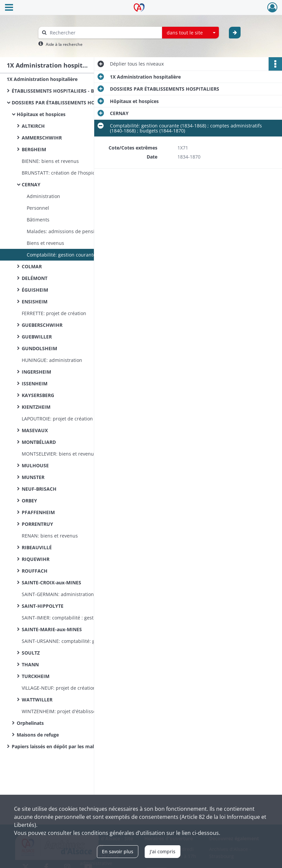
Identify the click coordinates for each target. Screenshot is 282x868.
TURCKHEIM (36, 676)
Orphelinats (30, 723)
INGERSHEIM (36, 372)
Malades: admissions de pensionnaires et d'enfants (85, 231)
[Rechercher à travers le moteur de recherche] (104, 33)
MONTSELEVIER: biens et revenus (59, 454)
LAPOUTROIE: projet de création (57, 419)
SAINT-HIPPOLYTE (43, 606)
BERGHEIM (34, 149)
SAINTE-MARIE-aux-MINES (52, 629)
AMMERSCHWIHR (42, 138)
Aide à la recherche (64, 44)
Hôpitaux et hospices (41, 114)
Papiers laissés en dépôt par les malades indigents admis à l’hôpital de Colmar (79, 746)
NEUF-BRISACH (39, 489)
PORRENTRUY (37, 524)
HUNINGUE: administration (52, 360)
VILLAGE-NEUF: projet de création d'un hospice (74, 688)
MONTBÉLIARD (39, 442)
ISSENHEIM (35, 383)
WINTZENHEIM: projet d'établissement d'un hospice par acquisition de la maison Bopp (89, 711)
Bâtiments (38, 220)
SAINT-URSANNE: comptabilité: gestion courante (76, 641)
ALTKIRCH (33, 126)
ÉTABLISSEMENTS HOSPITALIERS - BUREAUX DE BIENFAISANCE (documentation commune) (79, 91)
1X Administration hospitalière (42, 79)
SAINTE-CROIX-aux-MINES (51, 583)
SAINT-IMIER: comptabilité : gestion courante (72, 618)
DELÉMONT (35, 278)
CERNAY (31, 184)
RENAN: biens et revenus (50, 536)
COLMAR (32, 266)
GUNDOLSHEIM (39, 348)
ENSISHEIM (35, 302)
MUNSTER (33, 477)
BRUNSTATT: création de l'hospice (60, 173)
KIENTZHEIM (36, 407)
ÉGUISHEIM (35, 290)
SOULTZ (31, 653)
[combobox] (190, 33)
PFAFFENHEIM (38, 512)
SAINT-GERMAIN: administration (58, 594)
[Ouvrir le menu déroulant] (9, 8)
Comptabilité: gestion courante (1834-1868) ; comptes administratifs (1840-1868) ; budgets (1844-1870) (94, 255)
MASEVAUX (35, 430)
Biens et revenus (45, 243)
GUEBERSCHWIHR (42, 325)
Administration (43, 196)
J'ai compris (163, 851)
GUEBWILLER (37, 337)
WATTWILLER (37, 700)
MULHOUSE (35, 465)
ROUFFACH (35, 571)
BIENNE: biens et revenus (50, 161)
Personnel (38, 208)
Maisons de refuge (38, 735)
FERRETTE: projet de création (54, 313)
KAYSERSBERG (38, 395)
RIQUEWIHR (36, 559)
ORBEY (29, 501)
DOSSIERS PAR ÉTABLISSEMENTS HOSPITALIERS (66, 103)
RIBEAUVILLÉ (37, 547)
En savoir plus (118, 851)
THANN (30, 664)
